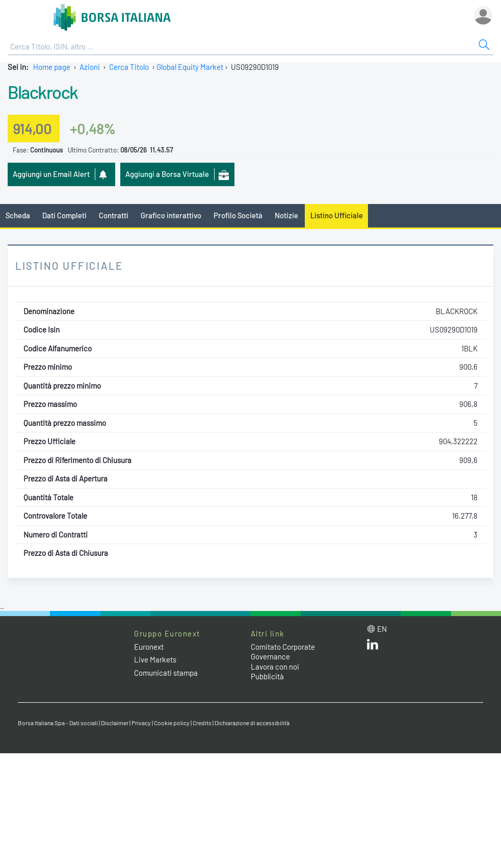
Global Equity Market (190, 67)
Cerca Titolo (129, 67)
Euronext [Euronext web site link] (149, 647)
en (382, 629)
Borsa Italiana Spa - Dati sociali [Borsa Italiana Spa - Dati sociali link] (58, 723)
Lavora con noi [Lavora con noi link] (275, 667)
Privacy (141, 723)
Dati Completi (64, 215)
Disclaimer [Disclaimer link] (115, 723)
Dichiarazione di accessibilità (252, 723)
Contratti (114, 215)
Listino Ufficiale (337, 215)
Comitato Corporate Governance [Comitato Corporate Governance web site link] (283, 652)
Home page (52, 67)
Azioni (90, 67)
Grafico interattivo (171, 215)
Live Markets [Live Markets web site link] (155, 659)
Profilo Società (238, 215)
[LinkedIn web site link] (373, 647)
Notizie (286, 215)
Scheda (18, 215)
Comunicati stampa (166, 673)
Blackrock (43, 92)
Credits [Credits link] (202, 723)
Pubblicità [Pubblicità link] (267, 676)
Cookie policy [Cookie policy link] (172, 723)
